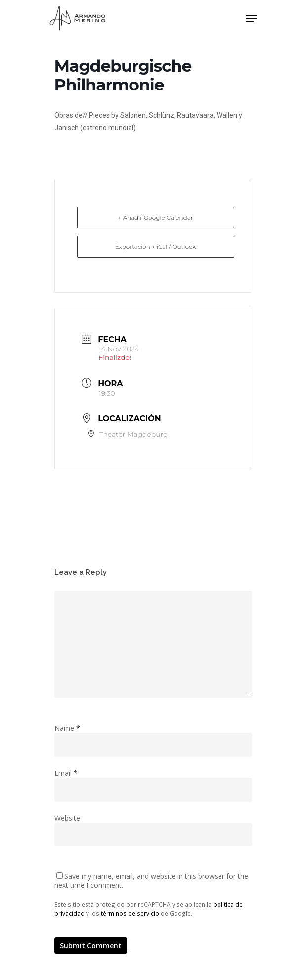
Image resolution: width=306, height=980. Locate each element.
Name (67, 728)
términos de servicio (130, 913)
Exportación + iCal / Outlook (156, 246)
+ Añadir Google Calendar (156, 217)
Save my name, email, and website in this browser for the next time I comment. (151, 880)
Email (66, 773)
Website (67, 818)
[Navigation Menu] (252, 18)
